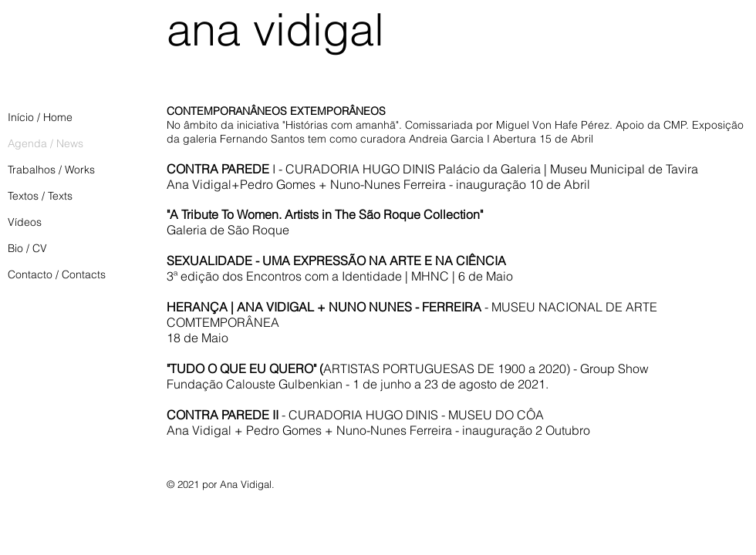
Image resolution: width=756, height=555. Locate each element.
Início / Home (40, 117)
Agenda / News (46, 143)
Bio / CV (27, 248)
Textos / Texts (40, 196)
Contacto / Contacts (57, 274)
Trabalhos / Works (51, 170)
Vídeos (25, 222)
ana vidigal (275, 29)
